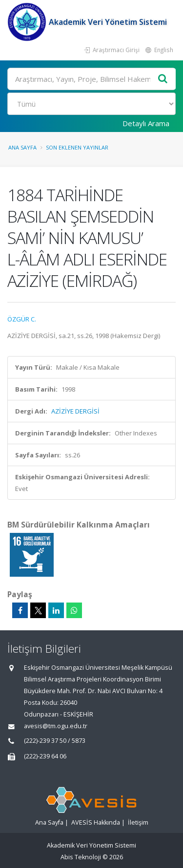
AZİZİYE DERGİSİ (75, 411)
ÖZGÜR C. (22, 319)
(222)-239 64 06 (45, 756)
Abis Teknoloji (81, 857)
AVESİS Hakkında (96, 822)
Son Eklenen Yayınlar (77, 147)
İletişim (138, 822)
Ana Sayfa (22, 147)
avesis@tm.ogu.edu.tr (56, 726)
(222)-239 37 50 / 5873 (55, 741)
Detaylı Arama (146, 123)
